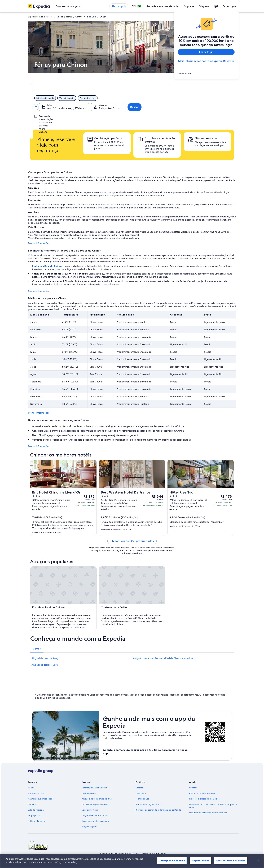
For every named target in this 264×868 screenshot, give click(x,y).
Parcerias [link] (32, 804)
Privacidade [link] (141, 793)
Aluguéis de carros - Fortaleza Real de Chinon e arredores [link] (164, 658)
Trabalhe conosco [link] (36, 793)
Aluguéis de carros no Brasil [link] (95, 815)
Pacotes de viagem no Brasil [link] (95, 804)
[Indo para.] (97, 107)
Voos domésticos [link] (90, 810)
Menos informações (39, 243)
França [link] (69, 17)
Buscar (223, 107)
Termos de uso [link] (142, 799)
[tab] (112, 87)
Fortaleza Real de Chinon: (48, 266)
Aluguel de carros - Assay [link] (45, 658)
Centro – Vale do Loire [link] (86, 17)
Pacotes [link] (50, 17)
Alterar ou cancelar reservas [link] (202, 793)
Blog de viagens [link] (89, 826)
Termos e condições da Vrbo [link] (149, 804)
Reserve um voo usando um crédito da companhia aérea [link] (213, 806)
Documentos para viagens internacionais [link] (208, 813)
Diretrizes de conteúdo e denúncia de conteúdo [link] (158, 810)
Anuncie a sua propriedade (163, 6)
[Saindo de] (54, 107)
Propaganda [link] (34, 815)
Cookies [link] (139, 788)
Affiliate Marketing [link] (37, 821)
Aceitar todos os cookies (231, 861)
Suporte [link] (193, 788)
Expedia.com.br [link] (36, 17)
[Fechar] (258, 860)
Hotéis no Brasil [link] (89, 793)
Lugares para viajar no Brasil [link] (94, 788)
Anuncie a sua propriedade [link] (41, 799)
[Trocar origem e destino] (76, 107)
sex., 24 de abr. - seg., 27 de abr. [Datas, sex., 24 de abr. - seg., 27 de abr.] (146, 108)
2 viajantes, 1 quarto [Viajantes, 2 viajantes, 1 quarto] (195, 108)
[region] (132, 861)
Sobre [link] (31, 788)
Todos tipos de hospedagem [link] (95, 821)
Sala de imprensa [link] (36, 810)
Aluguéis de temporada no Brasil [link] (97, 799)
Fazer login (229, 6)
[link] (206, 74)
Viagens (204, 6)
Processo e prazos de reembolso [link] (204, 799)
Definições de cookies (172, 861)
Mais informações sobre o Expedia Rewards (206, 61)
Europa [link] (60, 17)
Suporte (189, 6)
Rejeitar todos (201, 861)
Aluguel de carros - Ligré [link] (45, 665)
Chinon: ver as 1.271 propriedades (132, 541)
